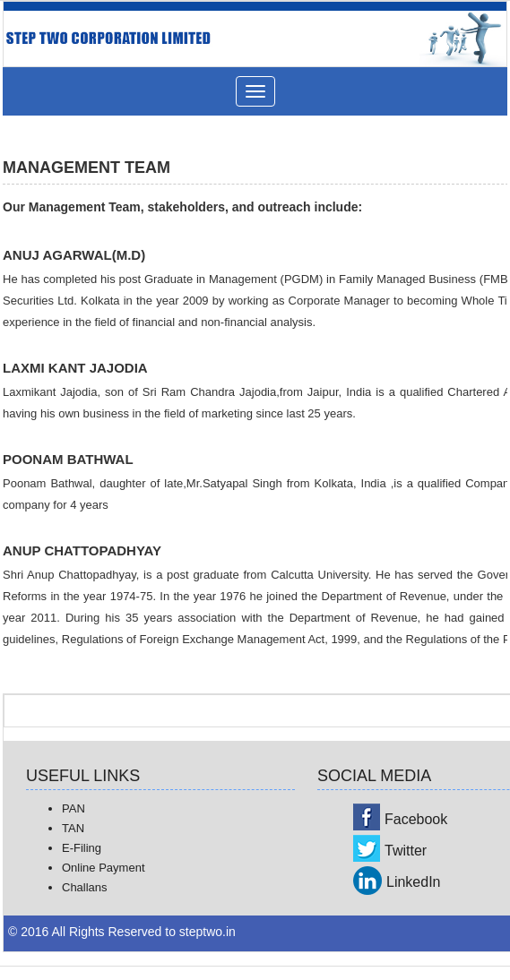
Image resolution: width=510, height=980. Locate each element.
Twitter (406, 851)
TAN (73, 828)
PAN (73, 808)
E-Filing (82, 848)
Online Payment (104, 868)
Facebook (416, 819)
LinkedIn (414, 882)
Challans (85, 887)
